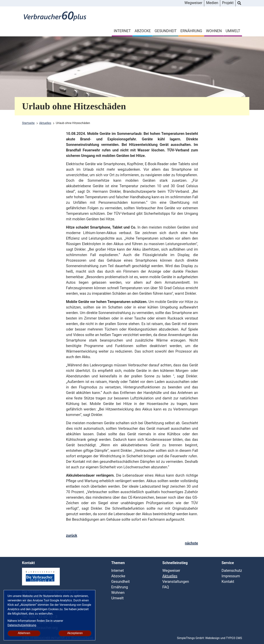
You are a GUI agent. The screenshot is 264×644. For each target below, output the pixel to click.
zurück (72, 535)
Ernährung (191, 31)
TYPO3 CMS (234, 638)
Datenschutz (232, 571)
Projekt (228, 3)
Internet (122, 31)
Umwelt (233, 31)
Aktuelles (170, 576)
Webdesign (213, 638)
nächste (191, 543)
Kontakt (228, 582)
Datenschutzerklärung (22, 625)
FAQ (166, 587)
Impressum (231, 576)
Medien (212, 3)
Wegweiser (193, 3)
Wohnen (214, 31)
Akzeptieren (75, 633)
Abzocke (143, 31)
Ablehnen (24, 633)
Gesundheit (166, 31)
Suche (239, 3)
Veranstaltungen (176, 582)
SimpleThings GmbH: (191, 638)
